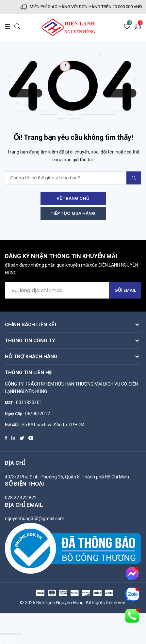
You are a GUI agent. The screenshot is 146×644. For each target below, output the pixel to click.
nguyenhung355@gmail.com (35, 519)
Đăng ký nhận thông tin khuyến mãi (61, 256)
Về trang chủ (73, 198)
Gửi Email (125, 290)
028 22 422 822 (21, 498)
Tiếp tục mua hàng (73, 213)
